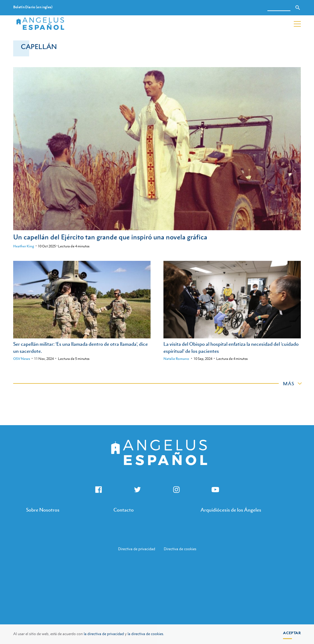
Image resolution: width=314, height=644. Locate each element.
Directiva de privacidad (137, 549)
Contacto (124, 510)
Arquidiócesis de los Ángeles (231, 510)
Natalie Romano (176, 359)
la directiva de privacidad (104, 634)
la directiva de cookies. (146, 634)
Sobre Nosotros (43, 510)
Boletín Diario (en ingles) (33, 7)
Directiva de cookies (180, 549)
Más (289, 383)
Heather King (24, 246)
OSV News (22, 359)
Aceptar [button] (292, 633)
